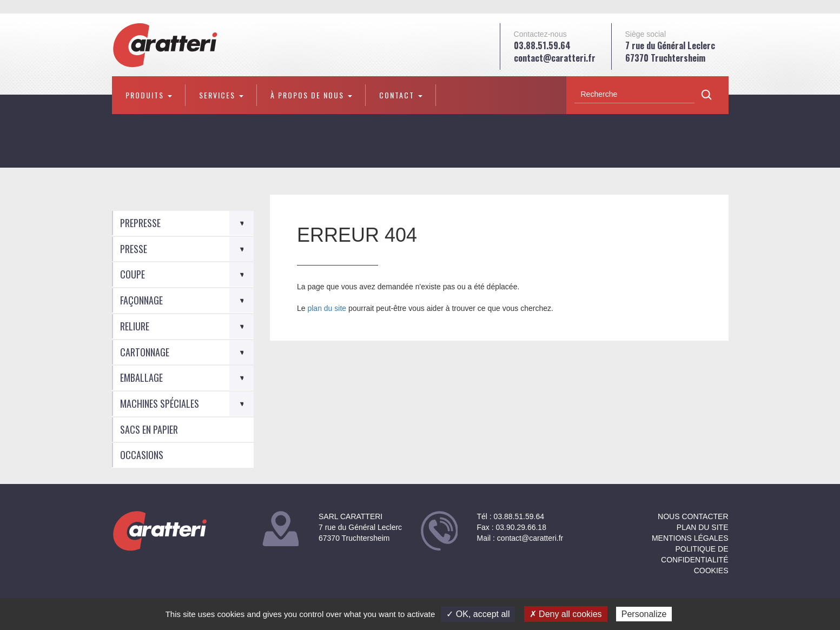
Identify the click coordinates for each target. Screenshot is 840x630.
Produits (149, 95)
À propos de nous (311, 95)
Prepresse (140, 223)
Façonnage (141, 300)
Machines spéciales (160, 403)
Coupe (133, 274)
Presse (134, 249)
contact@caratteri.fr (555, 58)
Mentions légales (690, 538)
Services (221, 95)
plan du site (327, 308)
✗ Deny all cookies (566, 614)
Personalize (644, 614)
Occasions (142, 455)
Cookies (711, 571)
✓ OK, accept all (478, 614)
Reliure (135, 326)
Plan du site (703, 527)
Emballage (141, 377)
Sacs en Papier (149, 429)
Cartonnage (145, 352)
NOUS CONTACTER (693, 516)
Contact (401, 95)
